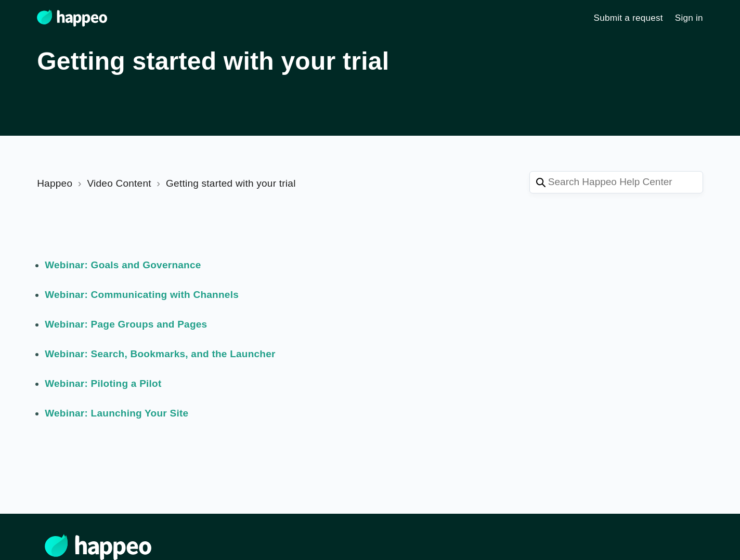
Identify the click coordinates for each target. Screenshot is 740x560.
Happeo (55, 183)
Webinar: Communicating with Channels (142, 295)
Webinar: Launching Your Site (116, 413)
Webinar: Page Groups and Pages (126, 324)
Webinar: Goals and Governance (123, 265)
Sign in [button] (689, 18)
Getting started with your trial (231, 183)
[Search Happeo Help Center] (616, 182)
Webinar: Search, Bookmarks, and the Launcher (160, 354)
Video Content (119, 183)
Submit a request (628, 18)
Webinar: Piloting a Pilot (103, 383)
